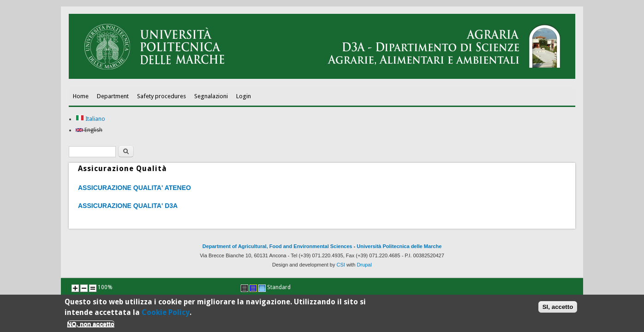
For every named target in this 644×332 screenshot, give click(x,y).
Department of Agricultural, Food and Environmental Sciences (277, 246)
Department (113, 96)
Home (81, 96)
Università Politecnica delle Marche (399, 246)
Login (244, 96)
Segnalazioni (211, 96)
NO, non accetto (91, 325)
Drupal (364, 265)
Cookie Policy (166, 314)
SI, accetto (558, 308)
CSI (341, 265)
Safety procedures (161, 96)
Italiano (90, 119)
